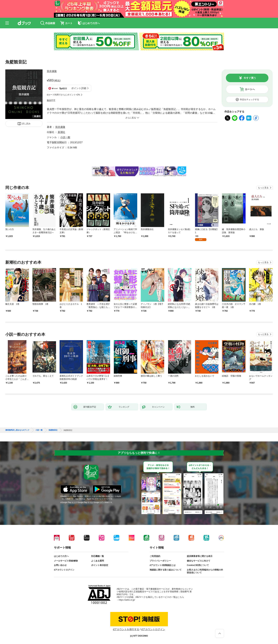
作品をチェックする (249, 100)
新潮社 (62, 132)
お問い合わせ (60, 565)
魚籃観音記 (53, 430)
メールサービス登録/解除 (66, 561)
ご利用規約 (155, 556)
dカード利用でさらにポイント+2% (63, 95)
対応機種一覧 (98, 556)
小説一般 (65, 137)
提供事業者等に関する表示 (200, 556)
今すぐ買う (250, 78)
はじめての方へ (61, 556)
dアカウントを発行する (126, 629)
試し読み (26, 124)
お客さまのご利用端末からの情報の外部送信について (205, 571)
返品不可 (51, 100)
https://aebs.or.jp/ (127, 600)
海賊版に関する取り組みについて (166, 570)
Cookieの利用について (198, 565)
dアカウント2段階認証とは (163, 565)
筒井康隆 (52, 71)
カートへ (250, 89)
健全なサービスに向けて (199, 561)
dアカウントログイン (64, 570)
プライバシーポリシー (160, 561)
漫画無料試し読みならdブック (17, 430)
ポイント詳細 (79, 88)
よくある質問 (98, 561)
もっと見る (263, 188)
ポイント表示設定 (100, 565)
